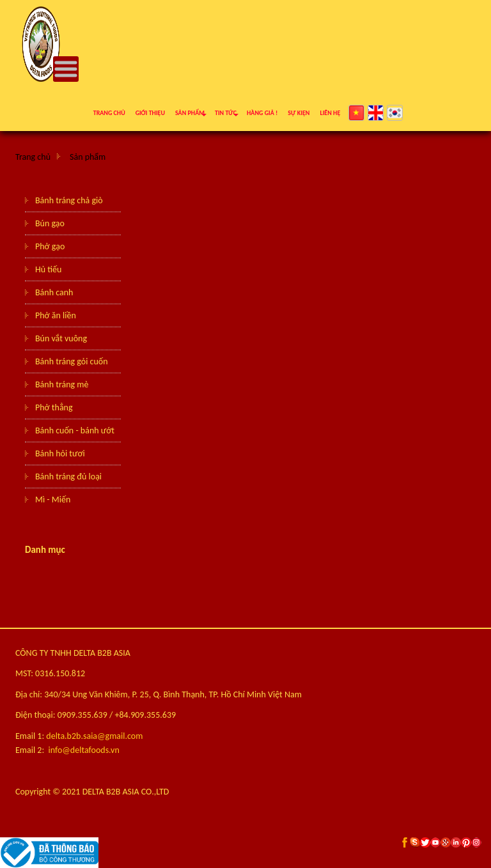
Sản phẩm (190, 113)
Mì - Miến (53, 500)
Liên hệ (330, 113)
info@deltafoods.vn (84, 750)
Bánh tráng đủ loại (68, 477)
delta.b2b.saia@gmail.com (94, 736)
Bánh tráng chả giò (69, 200)
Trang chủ (109, 113)
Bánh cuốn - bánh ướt (75, 430)
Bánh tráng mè (62, 384)
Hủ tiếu (48, 269)
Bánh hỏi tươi (60, 453)
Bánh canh (54, 292)
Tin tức (226, 113)
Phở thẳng (54, 407)
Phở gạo (50, 246)
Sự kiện (299, 113)
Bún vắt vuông (61, 338)
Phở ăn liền (56, 315)
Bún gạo (50, 223)
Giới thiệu (150, 113)
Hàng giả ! (262, 113)
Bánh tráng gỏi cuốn (72, 361)
